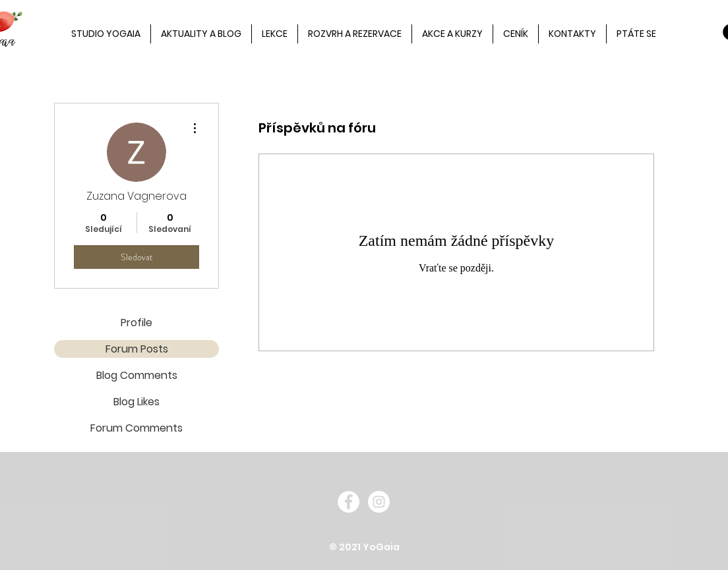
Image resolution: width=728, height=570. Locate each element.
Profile (136, 323)
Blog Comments (137, 375)
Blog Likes (136, 402)
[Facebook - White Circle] (349, 502)
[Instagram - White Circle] (379, 502)
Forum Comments (136, 428)
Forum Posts (137, 349)
